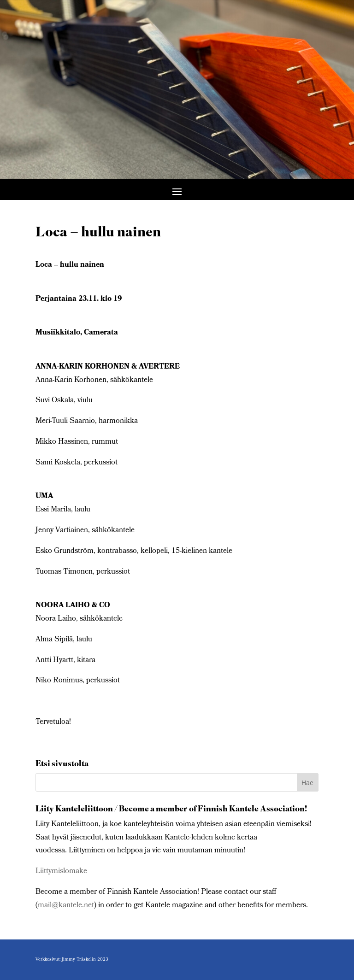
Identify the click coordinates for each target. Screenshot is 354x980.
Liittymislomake (61, 871)
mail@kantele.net (66, 906)
